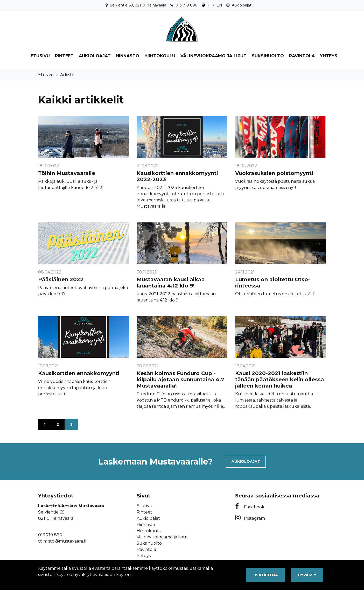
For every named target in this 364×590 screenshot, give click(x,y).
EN (219, 5)
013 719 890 (187, 5)
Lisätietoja (265, 575)
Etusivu (40, 56)
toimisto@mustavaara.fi (62, 541)
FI (209, 5)
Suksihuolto (268, 56)
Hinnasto (128, 56)
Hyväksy (307, 575)
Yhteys (329, 56)
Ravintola (302, 56)
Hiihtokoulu (160, 56)
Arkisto (67, 75)
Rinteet (64, 56)
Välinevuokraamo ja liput (213, 56)
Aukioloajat (242, 5)
